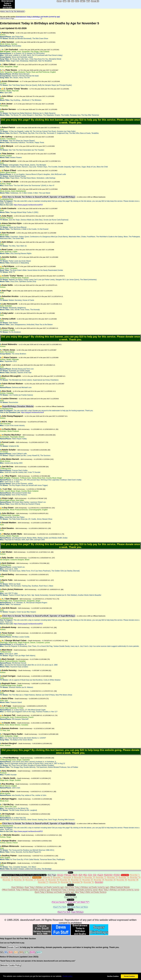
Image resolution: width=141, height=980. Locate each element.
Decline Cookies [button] (113, 976)
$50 (21, 952)
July (95, 875)
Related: (71, 885)
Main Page (52, 875)
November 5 (37, 877)
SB (69, 1)
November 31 (89, 882)
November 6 (47, 877)
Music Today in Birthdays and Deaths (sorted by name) (119, 890)
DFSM (83, 1)
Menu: (70, 872)
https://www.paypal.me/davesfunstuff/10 (28, 205)
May (85, 875)
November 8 (68, 877)
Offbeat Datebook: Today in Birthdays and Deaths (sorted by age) (26, 890)
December (99, 882)
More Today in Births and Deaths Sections (91, 892)
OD (73, 1)
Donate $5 (95, 1)
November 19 (53, 880)
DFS (65, 1)
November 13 (124, 877)
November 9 (79, 877)
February (68, 875)
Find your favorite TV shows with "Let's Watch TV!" (70, 902)
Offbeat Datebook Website (120, 887)
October (117, 875)
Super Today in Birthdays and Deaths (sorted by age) (44, 887)
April (80, 875)
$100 (32, 952)
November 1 (135, 875)
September (108, 875)
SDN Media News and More (77, 907)
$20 (16, 952)
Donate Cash (13, 947)
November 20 (65, 880)
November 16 (19, 880)
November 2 (5, 877)
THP (88, 1)
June (90, 875)
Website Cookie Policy (11, 965)
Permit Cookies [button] (129, 976)
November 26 (133, 880)
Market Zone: (70, 895)
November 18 (42, 880)
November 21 (76, 880)
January (60, 875)
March (75, 875)
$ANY (39, 952)
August (100, 875)
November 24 (110, 880)
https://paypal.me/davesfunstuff (32, 412)
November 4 (26, 877)
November (125, 875)
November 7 (58, 877)
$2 (2, 952)
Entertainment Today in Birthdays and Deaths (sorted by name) (74, 890)
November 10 (90, 877)
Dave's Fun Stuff (70, 897)
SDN (77, 1)
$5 (6, 952)
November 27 (43, 882)
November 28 (55, 882)
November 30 (77, 882)
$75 (27, 952)
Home (59, 1)
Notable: (71, 905)
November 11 (101, 877)
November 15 (8, 880)
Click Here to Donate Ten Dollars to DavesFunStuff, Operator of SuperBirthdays (39, 197)
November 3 (16, 877)
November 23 (99, 880)
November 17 (31, 880)
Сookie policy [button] (67, 976)
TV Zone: (71, 900)
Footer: (70, 910)
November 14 (135, 877)
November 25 (122, 880)
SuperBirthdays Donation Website (18, 406)
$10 (11, 952)
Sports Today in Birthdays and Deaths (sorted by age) (54, 892)
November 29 (66, 882)
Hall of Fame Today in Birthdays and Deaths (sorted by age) (87, 887)
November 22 (88, 880)
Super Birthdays (17, 887)
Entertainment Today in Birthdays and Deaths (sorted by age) (38, 17)
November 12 (112, 877)
